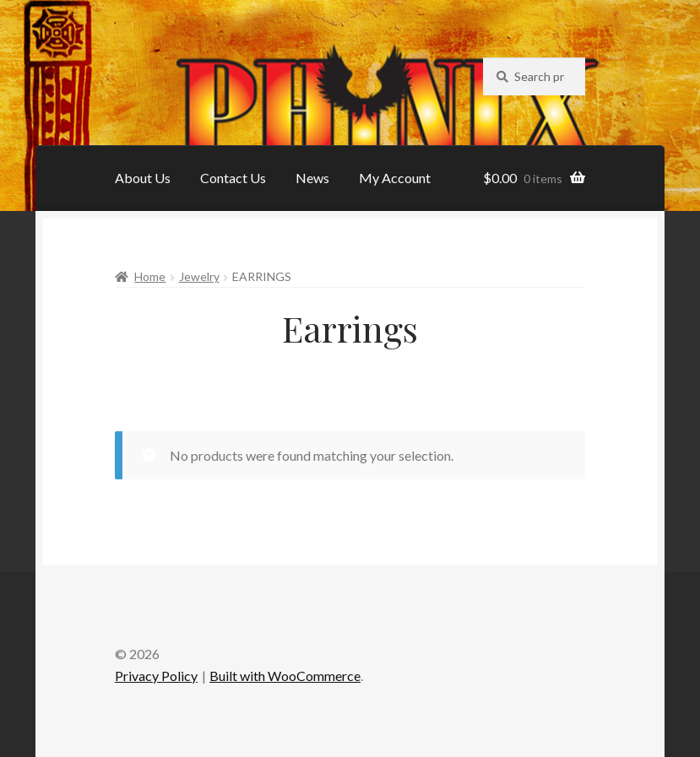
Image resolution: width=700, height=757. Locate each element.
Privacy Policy (156, 676)
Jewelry (199, 276)
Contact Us (233, 178)
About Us (143, 178)
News (312, 178)
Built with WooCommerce (285, 676)
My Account (395, 178)
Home (150, 276)
